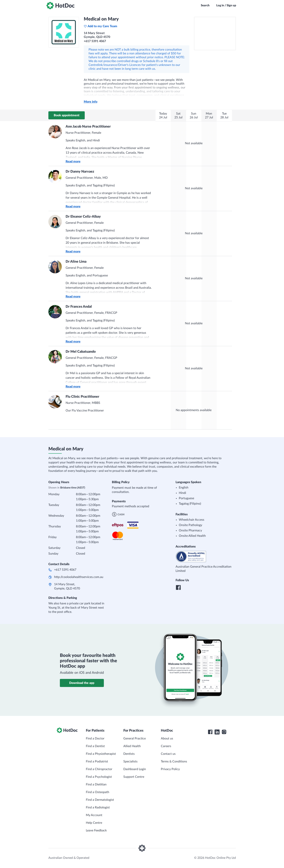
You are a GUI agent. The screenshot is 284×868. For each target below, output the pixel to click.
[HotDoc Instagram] (224, 732)
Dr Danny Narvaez (80, 172)
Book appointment (67, 115)
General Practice (135, 738)
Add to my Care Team (100, 26)
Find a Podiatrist (97, 761)
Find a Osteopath (98, 792)
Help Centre (94, 823)
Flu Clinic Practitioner (82, 397)
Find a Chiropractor (99, 769)
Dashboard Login (135, 769)
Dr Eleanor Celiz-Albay (83, 217)
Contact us (168, 754)
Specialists (130, 761)
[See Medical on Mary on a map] (215, 34)
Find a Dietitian (96, 784)
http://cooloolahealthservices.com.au (79, 577)
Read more (73, 161)
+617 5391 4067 (65, 570)
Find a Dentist (95, 746)
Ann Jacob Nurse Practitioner (88, 127)
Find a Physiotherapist (101, 754)
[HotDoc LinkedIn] (217, 732)
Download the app (82, 683)
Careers (166, 746)
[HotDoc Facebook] (210, 732)
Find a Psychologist (99, 777)
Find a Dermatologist (100, 800)
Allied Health (132, 746)
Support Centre (134, 777)
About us (167, 738)
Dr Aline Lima (76, 262)
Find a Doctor (95, 738)
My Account (94, 815)
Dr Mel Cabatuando (81, 352)
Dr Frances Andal (79, 307)
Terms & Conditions (174, 761)
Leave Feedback (96, 830)
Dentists (129, 754)
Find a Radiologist (98, 807)
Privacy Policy (170, 769)
